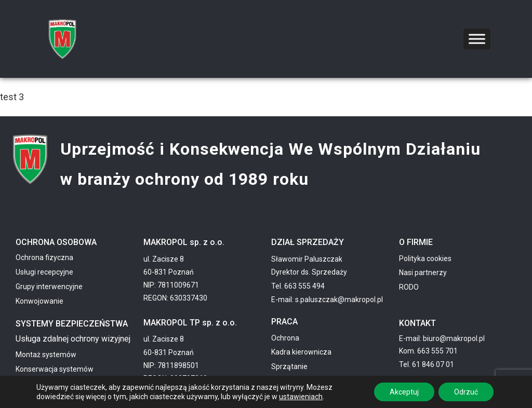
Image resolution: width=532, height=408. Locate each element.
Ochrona (285, 338)
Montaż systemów (46, 355)
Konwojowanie (39, 301)
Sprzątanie (289, 366)
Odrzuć (466, 392)
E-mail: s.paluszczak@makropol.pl (327, 300)
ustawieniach (301, 397)
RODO (409, 287)
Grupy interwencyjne (49, 287)
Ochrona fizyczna (44, 257)
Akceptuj (404, 392)
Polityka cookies (425, 259)
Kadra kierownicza (301, 352)
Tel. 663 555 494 (298, 286)
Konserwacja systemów (55, 369)
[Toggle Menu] (477, 39)
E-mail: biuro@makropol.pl (442, 338)
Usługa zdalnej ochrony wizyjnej (73, 339)
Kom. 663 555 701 (428, 351)
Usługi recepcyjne (44, 272)
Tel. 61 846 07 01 (427, 364)
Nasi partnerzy (423, 273)
